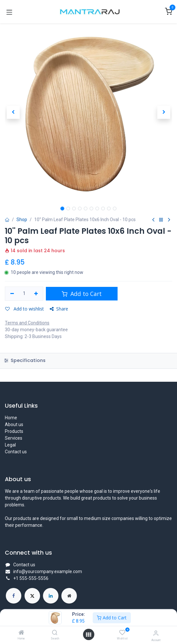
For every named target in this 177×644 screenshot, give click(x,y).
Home (11, 418)
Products (14, 431)
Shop (22, 220)
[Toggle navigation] (9, 12)
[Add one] (36, 294)
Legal (10, 445)
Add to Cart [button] (82, 294)
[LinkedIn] (51, 596)
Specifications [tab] (25, 360)
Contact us (16, 452)
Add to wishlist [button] (25, 309)
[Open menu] (88, 635)
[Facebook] (14, 596)
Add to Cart (112, 618)
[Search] (55, 633)
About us (14, 424)
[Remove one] (12, 294)
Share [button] (59, 309)
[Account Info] (156, 633)
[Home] (21, 633)
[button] (13, 112)
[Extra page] (69, 596)
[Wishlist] (122, 633)
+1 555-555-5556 (31, 578)
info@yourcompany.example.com (48, 571)
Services (14, 438)
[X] (32, 596)
